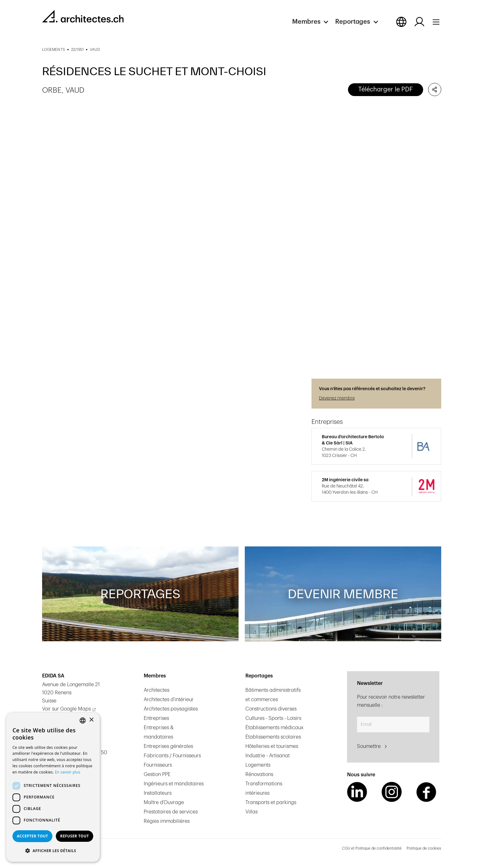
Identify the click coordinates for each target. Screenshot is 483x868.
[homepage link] (83, 16)
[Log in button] (419, 22)
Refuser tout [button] (75, 836)
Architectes (157, 690)
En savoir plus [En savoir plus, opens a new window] (68, 772)
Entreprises (156, 718)
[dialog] (53, 787)
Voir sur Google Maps (66, 709)
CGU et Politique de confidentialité (372, 848)
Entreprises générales (168, 746)
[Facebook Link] (426, 792)
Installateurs (158, 793)
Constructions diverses (271, 709)
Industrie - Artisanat (268, 756)
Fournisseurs (158, 765)
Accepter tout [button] (32, 836)
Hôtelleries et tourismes (272, 746)
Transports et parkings (271, 803)
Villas (251, 812)
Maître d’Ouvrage (164, 803)
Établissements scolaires (273, 737)
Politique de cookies (424, 848)
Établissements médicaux (274, 728)
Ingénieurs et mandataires (174, 784)
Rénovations (259, 774)
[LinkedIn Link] (357, 792)
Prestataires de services (171, 812)
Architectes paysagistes (171, 709)
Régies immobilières (167, 821)
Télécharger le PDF (386, 90)
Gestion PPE (157, 774)
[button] (314, 22)
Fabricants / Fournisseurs (172, 756)
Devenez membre (337, 398)
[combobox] (83, 720)
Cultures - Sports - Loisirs (273, 718)
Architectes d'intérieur (169, 700)
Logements (258, 765)
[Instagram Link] (392, 792)
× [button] (91, 720)
